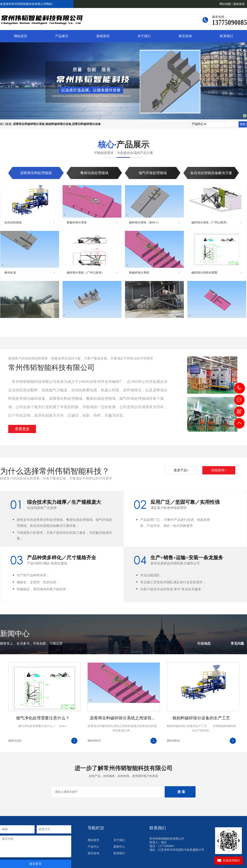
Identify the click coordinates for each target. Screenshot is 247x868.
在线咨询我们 (231, 860)
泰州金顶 (10, 273)
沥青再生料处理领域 (36, 173)
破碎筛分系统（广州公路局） (210, 223)
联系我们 (226, 36)
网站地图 (225, 4)
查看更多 (22, 429)
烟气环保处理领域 (153, 173)
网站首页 (21, 36)
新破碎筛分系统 (77, 223)
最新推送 (239, 4)
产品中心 (93, 847)
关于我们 (144, 36)
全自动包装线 (13, 223)
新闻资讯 (103, 36)
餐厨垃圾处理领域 (94, 173)
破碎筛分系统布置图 (204, 273)
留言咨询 (185, 36)
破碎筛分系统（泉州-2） (145, 223)
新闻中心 (119, 847)
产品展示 (62, 36)
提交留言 (36, 864)
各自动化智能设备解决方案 (211, 173)
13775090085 (239, 388)
